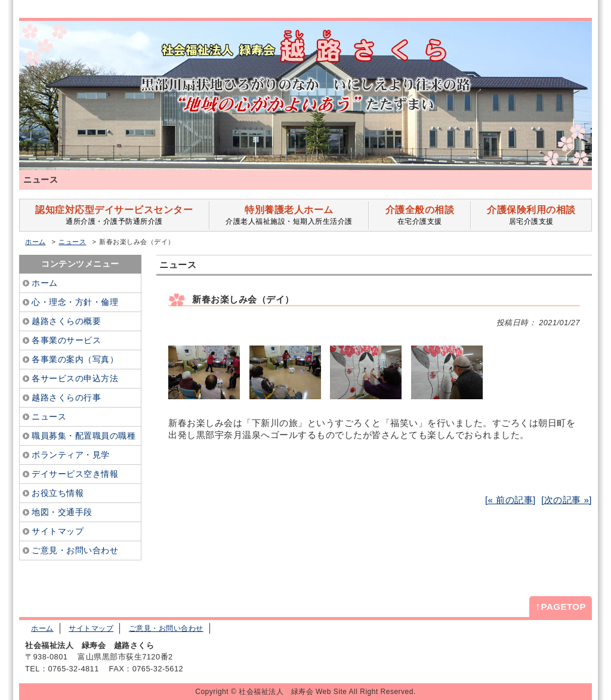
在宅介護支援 (419, 215)
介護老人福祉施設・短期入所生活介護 (289, 215)
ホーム (36, 242)
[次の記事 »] (567, 500)
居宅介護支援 (531, 215)
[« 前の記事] (510, 500)
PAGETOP (561, 606)
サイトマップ (91, 628)
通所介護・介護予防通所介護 (114, 215)
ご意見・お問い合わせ (166, 628)
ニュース (72, 242)
